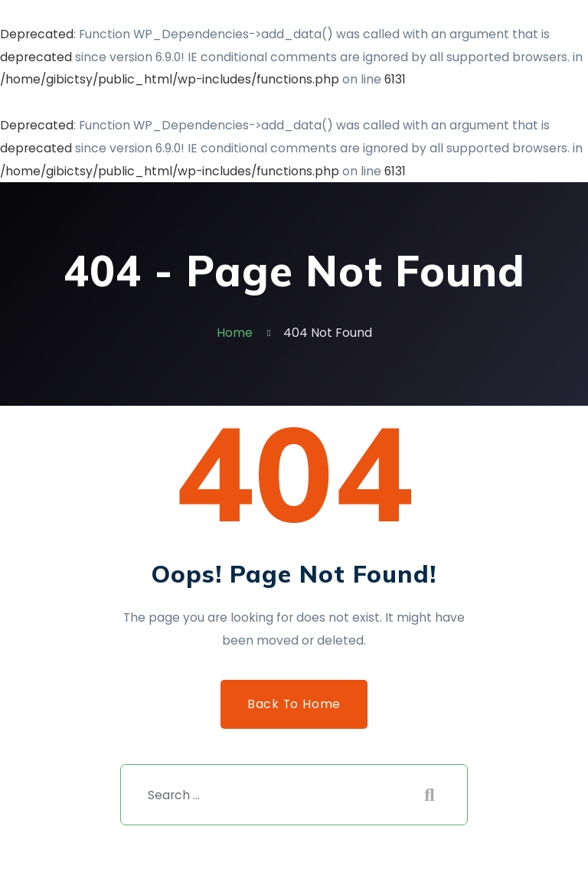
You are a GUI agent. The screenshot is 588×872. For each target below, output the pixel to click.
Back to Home (294, 704)
